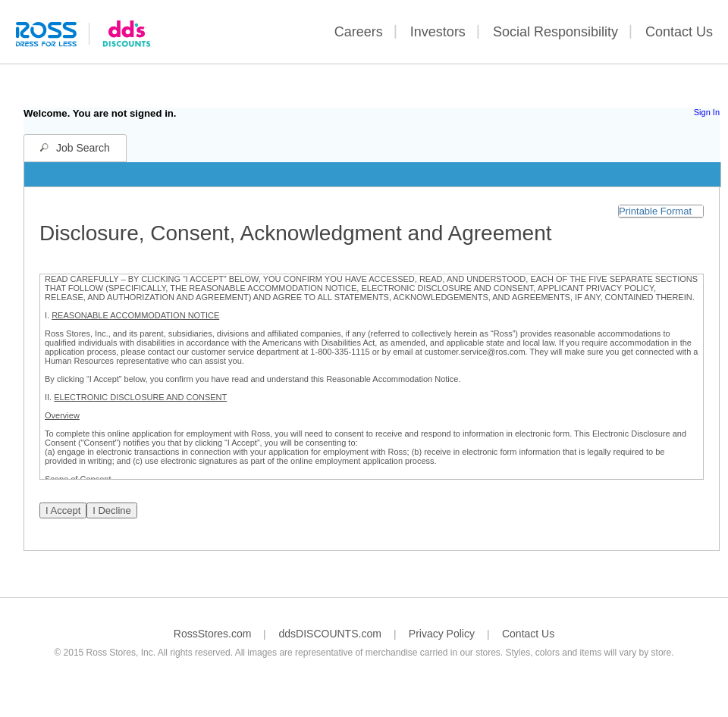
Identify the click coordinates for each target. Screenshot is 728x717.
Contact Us (679, 32)
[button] (661, 211)
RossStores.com (213, 634)
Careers (359, 32)
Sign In (707, 112)
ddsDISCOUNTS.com (329, 634)
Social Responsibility (555, 32)
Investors (438, 32)
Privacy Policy (442, 634)
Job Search (83, 148)
